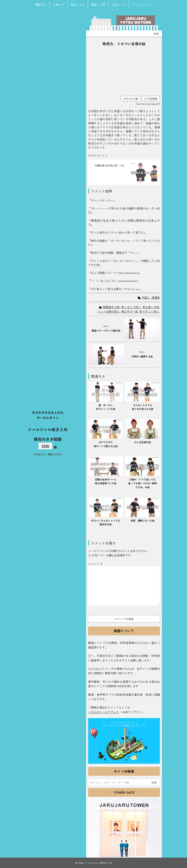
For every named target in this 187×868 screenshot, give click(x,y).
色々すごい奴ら (149, 311)
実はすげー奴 (130, 311)
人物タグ (59, 5)
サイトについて (142, 5)
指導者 (156, 298)
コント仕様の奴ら (108, 311)
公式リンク (119, 5)
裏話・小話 (98, 5)
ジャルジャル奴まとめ (48, 429)
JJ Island (124, 745)
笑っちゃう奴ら (131, 307)
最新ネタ (41, 5)
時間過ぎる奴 (111, 307)
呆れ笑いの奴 (151, 307)
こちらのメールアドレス (103, 712)
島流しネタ (78, 5)
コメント (95, 564)
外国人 (146, 298)
